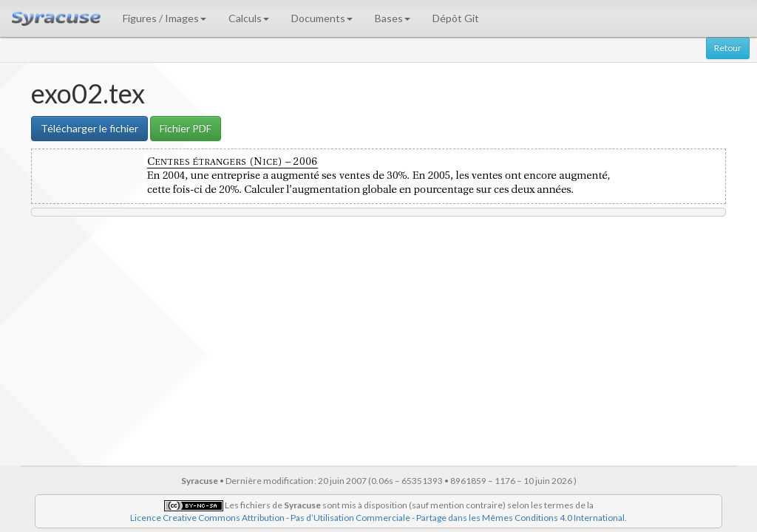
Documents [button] (322, 18)
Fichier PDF (186, 128)
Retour (728, 48)
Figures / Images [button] (164, 18)
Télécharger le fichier (89, 128)
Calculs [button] (249, 18)
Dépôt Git (456, 18)
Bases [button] (393, 18)
